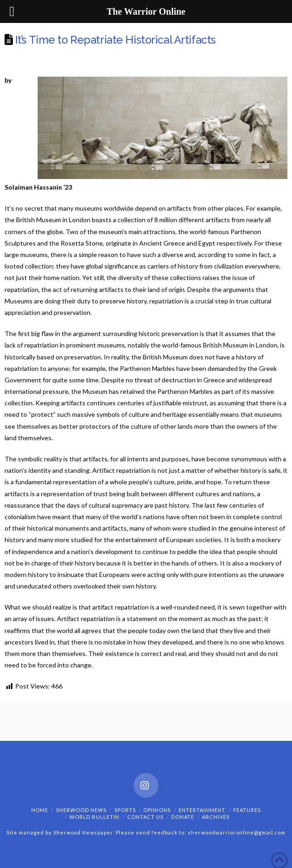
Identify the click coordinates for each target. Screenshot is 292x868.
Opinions (157, 810)
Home (40, 810)
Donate (183, 817)
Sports (125, 810)
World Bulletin (94, 817)
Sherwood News (81, 810)
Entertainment (202, 810)
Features (247, 810)
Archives (216, 817)
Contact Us (145, 817)
